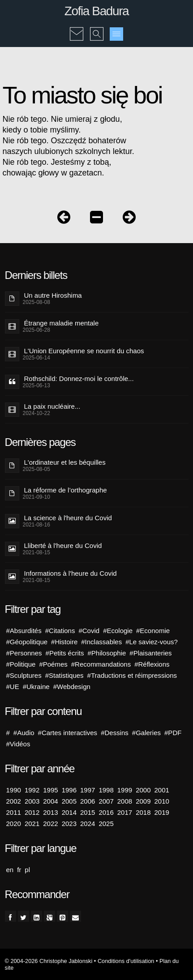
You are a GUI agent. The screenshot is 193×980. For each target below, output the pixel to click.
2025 (106, 824)
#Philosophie (107, 653)
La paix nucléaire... (52, 406)
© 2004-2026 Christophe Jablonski (49, 961)
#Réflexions (152, 664)
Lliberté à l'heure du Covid (63, 546)
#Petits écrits (65, 653)
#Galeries (146, 733)
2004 (50, 801)
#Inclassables (101, 642)
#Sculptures (24, 675)
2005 (69, 801)
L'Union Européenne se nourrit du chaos (84, 351)
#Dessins (115, 733)
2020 (14, 824)
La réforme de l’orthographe (66, 490)
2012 (32, 812)
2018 (143, 812)
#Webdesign (72, 687)
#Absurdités (24, 631)
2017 (125, 812)
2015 (88, 812)
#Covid (89, 631)
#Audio (24, 733)
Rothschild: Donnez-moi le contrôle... (79, 379)
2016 (106, 812)
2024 (88, 824)
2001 (162, 790)
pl (27, 870)
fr (19, 870)
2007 (106, 801)
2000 (143, 790)
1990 (14, 790)
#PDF (173, 733)
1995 (50, 790)
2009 (143, 801)
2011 (14, 812)
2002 (14, 801)
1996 (69, 790)
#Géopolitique (27, 642)
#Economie (153, 631)
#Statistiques (64, 675)
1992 (32, 790)
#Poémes (53, 664)
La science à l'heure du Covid (68, 518)
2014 (69, 812)
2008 (125, 801)
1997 (88, 790)
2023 (69, 824)
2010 (162, 801)
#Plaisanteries (150, 653)
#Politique (21, 664)
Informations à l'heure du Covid (71, 573)
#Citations (60, 631)
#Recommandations (101, 664)
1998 (106, 790)
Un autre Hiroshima (53, 295)
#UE (13, 687)
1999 (125, 790)
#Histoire (64, 642)
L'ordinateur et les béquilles (65, 462)
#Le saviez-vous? (152, 642)
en (10, 870)
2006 (88, 801)
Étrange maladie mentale (62, 323)
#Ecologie (118, 631)
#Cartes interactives (68, 733)
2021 (32, 824)
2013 (50, 812)
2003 (32, 801)
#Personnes (24, 653)
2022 (50, 824)
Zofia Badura (97, 11)
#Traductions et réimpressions (132, 675)
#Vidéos (18, 744)
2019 (162, 812)
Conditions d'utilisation (126, 961)
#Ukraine (36, 687)
